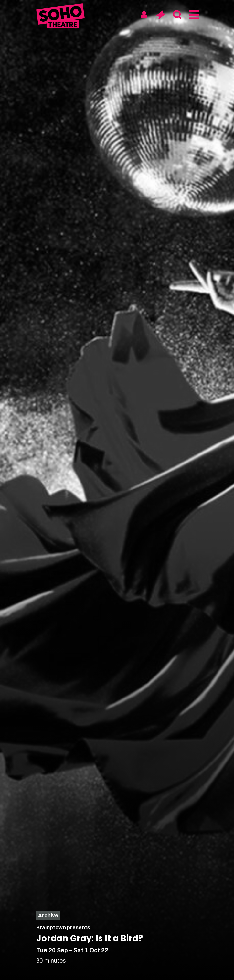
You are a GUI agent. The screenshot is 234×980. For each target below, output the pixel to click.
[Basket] (160, 15)
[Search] (177, 15)
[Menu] (193, 15)
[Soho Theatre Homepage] (60, 17)
